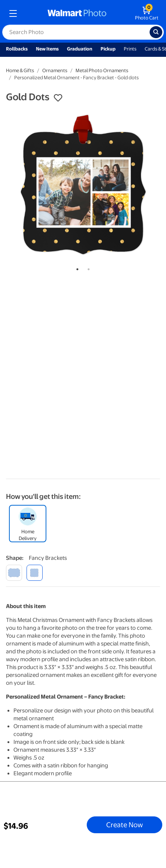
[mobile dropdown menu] (13, 13)
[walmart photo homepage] (77, 13)
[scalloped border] (14, 573)
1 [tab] (76, 268)
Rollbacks (17, 49)
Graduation (80, 49)
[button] (58, 98)
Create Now (124, 825)
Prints (130, 49)
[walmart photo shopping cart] (147, 13)
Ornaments (55, 70)
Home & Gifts (20, 70)
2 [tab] (87, 268)
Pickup (108, 49)
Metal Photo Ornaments (102, 70)
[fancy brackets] (35, 573)
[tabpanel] (83, 185)
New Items (47, 49)
